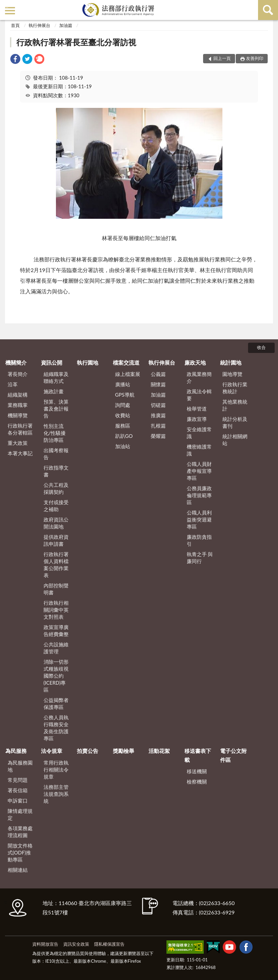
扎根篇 (158, 426)
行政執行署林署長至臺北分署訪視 (76, 42)
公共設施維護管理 (56, 648)
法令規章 (52, 751)
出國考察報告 (56, 454)
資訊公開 (52, 362)
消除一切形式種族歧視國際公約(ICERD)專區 (56, 676)
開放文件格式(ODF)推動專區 (20, 852)
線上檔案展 (128, 374)
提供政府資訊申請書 (56, 540)
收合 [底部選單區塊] (261, 347)
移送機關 (197, 771)
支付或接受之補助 (56, 506)
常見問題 (18, 780)
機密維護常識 (199, 450)
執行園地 (88, 362)
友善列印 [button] (255, 58)
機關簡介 (16, 362)
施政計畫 (54, 391)
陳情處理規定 (20, 814)
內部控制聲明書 (56, 589)
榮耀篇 (158, 436)
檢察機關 (197, 782)
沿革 (13, 384)
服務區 (123, 426)
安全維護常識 (199, 433)
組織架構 (18, 395)
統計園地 (231, 362)
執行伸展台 (39, 25)
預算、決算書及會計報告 (56, 409)
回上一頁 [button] (222, 58)
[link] (15, 60)
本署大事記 (20, 453)
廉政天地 (195, 362)
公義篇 (158, 374)
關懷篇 (158, 384)
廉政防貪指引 (199, 540)
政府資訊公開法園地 (56, 523)
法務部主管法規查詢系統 (56, 794)
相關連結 (18, 870)
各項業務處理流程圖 (20, 832)
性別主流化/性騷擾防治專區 (55, 433)
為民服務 (16, 751)
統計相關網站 (235, 440)
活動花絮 (159, 751)
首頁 (15, 25)
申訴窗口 (18, 801)
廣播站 (123, 384)
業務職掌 (18, 405)
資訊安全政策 (76, 944)
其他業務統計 (235, 405)
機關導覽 (18, 415)
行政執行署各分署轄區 (20, 429)
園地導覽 (232, 374)
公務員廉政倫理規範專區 (199, 495)
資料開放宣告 (45, 944)
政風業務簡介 (199, 377)
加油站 (123, 446)
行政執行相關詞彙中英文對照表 (56, 610)
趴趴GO (124, 436)
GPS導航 (125, 395)
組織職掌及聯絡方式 (56, 377)
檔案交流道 (126, 362)
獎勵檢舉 (124, 751)
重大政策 (18, 443)
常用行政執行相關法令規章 (56, 770)
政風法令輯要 (199, 395)
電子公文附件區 (233, 755)
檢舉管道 (197, 409)
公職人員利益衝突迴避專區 (199, 519)
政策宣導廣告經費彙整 (56, 631)
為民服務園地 (20, 766)
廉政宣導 (197, 419)
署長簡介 (18, 374)
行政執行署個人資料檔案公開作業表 (56, 565)
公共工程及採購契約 (56, 488)
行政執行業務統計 (235, 388)
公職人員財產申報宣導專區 (199, 471)
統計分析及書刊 (235, 422)
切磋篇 (158, 405)
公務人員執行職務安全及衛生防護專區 (56, 728)
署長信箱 (18, 790)
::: (6, 6)
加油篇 (66, 25)
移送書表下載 (198, 755)
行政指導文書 (56, 471)
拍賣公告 (88, 751)
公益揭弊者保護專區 (56, 703)
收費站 (123, 415)
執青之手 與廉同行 (200, 558)
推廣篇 (158, 415)
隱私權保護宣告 (109, 944)
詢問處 (123, 405)
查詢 (268, 10)
